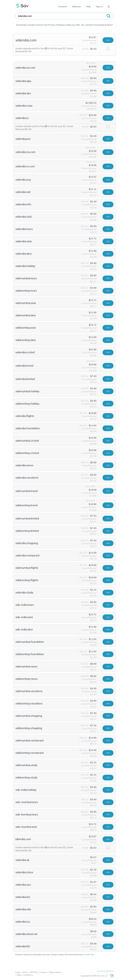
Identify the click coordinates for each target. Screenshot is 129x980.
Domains (63, 7)
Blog (19, 975)
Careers (44, 972)
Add (108, 40)
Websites (77, 7)
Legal (18, 972)
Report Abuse (56, 972)
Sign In (99, 7)
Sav (22, 6)
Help (88, 7)
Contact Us (28, 975)
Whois (25, 972)
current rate (89, 954)
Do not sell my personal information (105, 971)
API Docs (34, 972)
